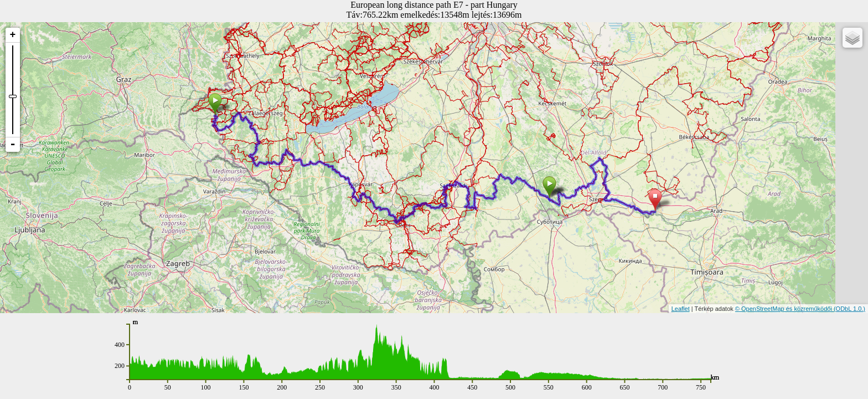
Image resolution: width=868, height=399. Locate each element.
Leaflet (681, 309)
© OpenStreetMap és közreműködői (784, 309)
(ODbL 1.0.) (849, 309)
